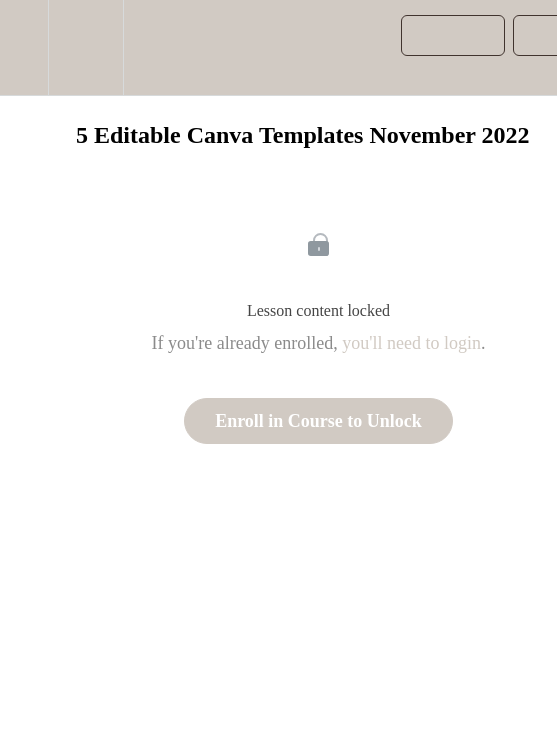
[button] (24, 47)
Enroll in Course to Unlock (318, 421)
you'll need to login (411, 343)
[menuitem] (85, 47)
